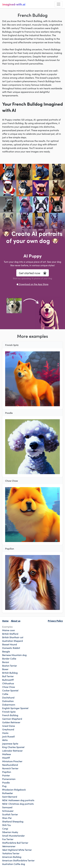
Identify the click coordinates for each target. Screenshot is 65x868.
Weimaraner (9, 846)
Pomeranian (9, 779)
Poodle (6, 782)
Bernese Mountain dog (14, 655)
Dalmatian (8, 701)
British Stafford (10, 634)
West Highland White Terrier (17, 850)
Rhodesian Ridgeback (14, 789)
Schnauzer (8, 811)
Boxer (5, 669)
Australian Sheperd (12, 641)
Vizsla (5, 733)
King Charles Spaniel (13, 747)
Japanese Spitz (10, 743)
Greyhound (8, 729)
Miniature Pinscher (12, 761)
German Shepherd (12, 719)
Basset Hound (10, 644)
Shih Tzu (7, 825)
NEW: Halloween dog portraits (18, 800)
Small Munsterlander (13, 836)
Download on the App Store (32, 284)
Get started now (33, 273)
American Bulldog (12, 857)
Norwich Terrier (10, 768)
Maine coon (9, 630)
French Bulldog (10, 715)
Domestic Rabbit (11, 648)
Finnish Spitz (9, 712)
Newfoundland (10, 765)
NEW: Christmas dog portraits (18, 804)
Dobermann (9, 704)
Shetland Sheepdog (13, 821)
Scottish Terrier (10, 814)
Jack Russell (8, 736)
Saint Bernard (10, 797)
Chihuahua (8, 683)
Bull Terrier (8, 676)
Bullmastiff (8, 680)
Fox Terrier (8, 839)
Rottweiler (8, 793)
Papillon (7, 772)
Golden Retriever (11, 722)
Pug (4, 786)
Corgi (5, 828)
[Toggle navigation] (59, 4)
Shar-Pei (7, 818)
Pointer (6, 775)
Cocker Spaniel (10, 690)
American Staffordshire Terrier (18, 860)
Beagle (6, 651)
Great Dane (9, 726)
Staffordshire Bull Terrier (15, 843)
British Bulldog (10, 673)
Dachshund (8, 697)
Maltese (7, 754)
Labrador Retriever (12, 751)
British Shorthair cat (13, 637)
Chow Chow (9, 687)
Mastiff (6, 758)
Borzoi (6, 662)
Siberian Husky (10, 832)
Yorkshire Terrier (11, 853)
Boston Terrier (10, 666)
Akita (5, 740)
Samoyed (7, 807)
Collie (5, 694)
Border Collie (9, 658)
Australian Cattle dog (14, 864)
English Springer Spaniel (15, 708)
